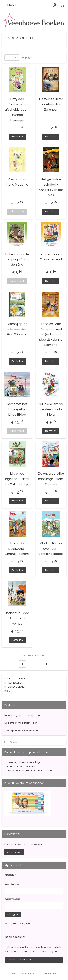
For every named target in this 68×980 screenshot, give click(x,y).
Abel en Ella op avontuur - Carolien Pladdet (51, 549)
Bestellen (17, 136)
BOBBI (8, 691)
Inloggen (13, 915)
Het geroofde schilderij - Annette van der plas (51, 187)
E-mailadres (12, 885)
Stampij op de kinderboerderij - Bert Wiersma (17, 329)
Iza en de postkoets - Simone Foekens (17, 549)
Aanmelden (14, 852)
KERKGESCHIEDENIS (16, 679)
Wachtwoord (12, 899)
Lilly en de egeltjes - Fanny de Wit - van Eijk (17, 479)
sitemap (48, 973)
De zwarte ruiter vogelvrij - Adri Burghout (51, 104)
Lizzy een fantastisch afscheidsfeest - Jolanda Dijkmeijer (17, 110)
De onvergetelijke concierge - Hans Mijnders (51, 479)
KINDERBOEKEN (14, 683)
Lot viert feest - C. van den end (51, 257)
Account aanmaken (19, 960)
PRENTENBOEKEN (15, 687)
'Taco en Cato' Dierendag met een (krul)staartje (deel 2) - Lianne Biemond (51, 334)
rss (55, 973)
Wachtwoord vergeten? (18, 923)
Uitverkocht (17, 212)
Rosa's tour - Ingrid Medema (17, 182)
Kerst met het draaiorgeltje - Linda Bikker (17, 409)
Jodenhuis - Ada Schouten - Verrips (17, 618)
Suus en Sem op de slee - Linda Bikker (51, 409)
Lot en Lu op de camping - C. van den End (17, 259)
